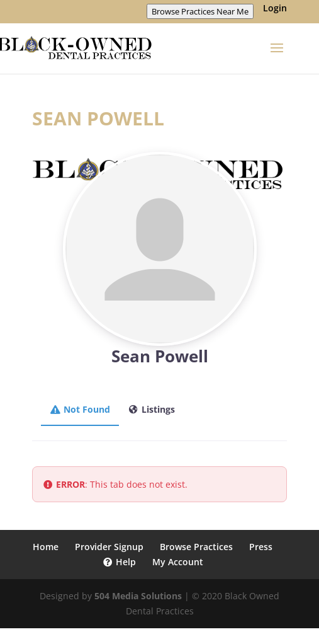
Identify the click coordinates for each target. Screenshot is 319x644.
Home (46, 547)
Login (275, 9)
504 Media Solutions (138, 596)
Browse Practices (196, 547)
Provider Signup (109, 547)
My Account (178, 562)
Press (261, 547)
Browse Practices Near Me (200, 11)
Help (119, 562)
